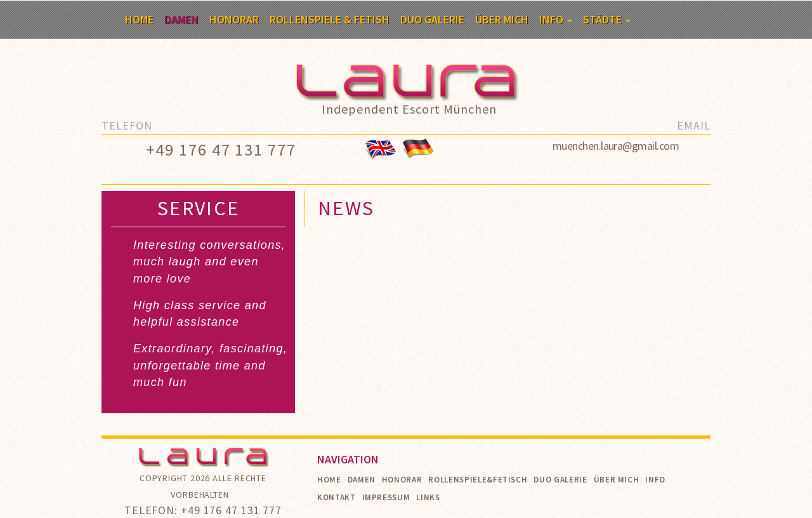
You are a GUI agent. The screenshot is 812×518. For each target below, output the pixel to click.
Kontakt (337, 497)
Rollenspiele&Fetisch (478, 480)
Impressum (386, 497)
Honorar (234, 19)
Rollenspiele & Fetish (330, 19)
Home (139, 19)
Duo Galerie (432, 19)
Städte (607, 19)
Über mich (502, 19)
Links (428, 497)
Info (556, 19)
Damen (181, 19)
